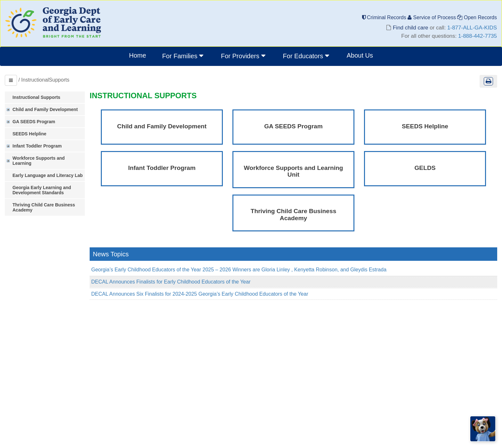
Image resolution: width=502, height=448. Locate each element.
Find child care (410, 28)
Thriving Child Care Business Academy (44, 207)
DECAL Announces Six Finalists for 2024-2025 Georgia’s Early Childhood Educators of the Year (200, 294)
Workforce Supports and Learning (39, 161)
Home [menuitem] (138, 55)
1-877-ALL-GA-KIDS (472, 28)
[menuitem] (183, 56)
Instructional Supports (36, 97)
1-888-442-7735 (478, 36)
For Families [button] (183, 56)
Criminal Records (385, 17)
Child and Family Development (45, 109)
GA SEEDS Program (34, 122)
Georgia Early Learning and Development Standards (42, 190)
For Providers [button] (244, 56)
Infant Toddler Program (37, 146)
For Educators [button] (307, 56)
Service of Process (432, 17)
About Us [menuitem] (360, 55)
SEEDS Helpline (29, 134)
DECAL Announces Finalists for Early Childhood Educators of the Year (171, 282)
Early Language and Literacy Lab (48, 175)
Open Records (477, 17)
